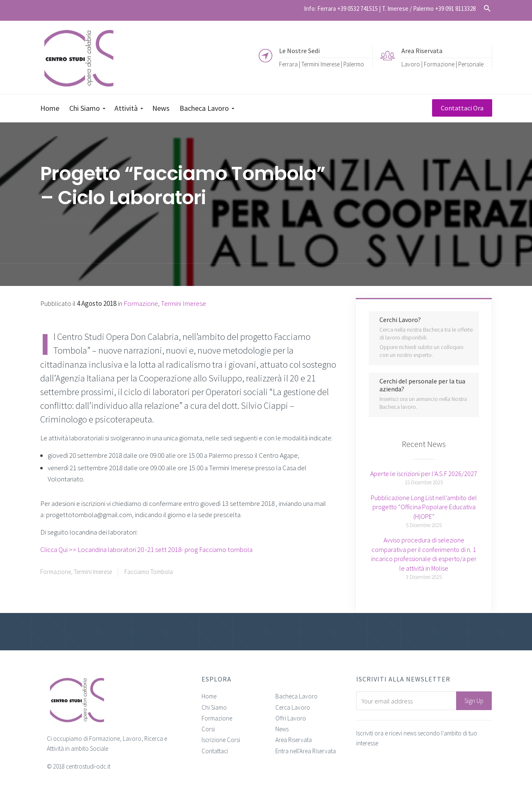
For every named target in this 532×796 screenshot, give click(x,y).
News (282, 729)
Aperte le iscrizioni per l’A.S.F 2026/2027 (424, 474)
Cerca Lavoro (293, 707)
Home (209, 696)
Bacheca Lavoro (296, 696)
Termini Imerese (321, 64)
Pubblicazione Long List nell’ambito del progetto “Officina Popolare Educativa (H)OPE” (424, 507)
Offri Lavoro (291, 718)
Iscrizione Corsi (221, 740)
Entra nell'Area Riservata (306, 751)
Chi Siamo (214, 707)
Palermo (354, 64)
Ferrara (288, 64)
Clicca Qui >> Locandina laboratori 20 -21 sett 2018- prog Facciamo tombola (146, 549)
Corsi (208, 729)
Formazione (56, 572)
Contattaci (215, 751)
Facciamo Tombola (149, 572)
